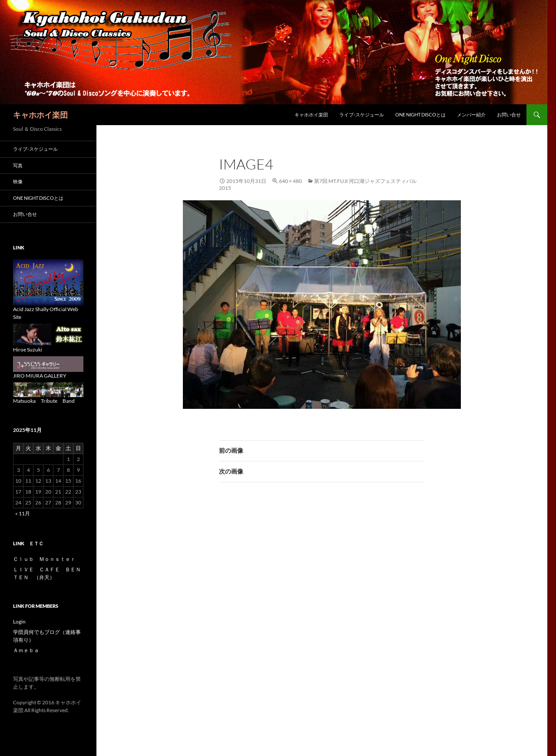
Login (19, 622)
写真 (18, 165)
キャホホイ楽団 (40, 115)
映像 (20, 181)
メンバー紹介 (471, 114)
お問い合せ (509, 114)
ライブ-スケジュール (362, 114)
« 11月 (23, 513)
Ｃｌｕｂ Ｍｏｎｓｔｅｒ (44, 559)
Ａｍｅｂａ (26, 650)
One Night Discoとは (420, 114)
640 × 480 (290, 181)
